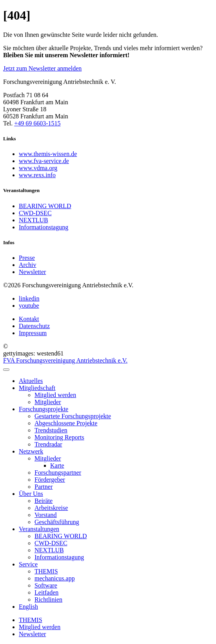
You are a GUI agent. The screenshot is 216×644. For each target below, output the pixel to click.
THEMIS (31, 620)
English (28, 607)
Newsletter (32, 634)
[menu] (6, 370)
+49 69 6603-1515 (37, 123)
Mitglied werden (40, 627)
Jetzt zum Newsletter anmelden (42, 68)
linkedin (29, 298)
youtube (29, 306)
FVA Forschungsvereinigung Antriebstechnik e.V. (65, 360)
